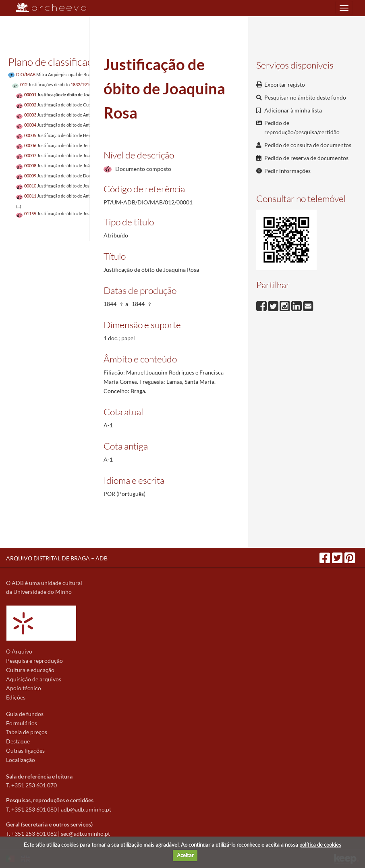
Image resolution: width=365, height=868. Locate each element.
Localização (21, 760)
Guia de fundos (25, 714)
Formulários (22, 723)
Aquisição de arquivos (34, 679)
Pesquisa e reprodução (34, 661)
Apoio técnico (24, 688)
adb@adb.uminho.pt (86, 809)
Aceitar (185, 855)
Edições (16, 697)
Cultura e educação (30, 670)
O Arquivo (19, 651)
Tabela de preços (27, 732)
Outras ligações (25, 750)
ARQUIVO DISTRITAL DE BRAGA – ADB (57, 558)
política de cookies (320, 845)
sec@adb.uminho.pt (85, 834)
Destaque (18, 741)
